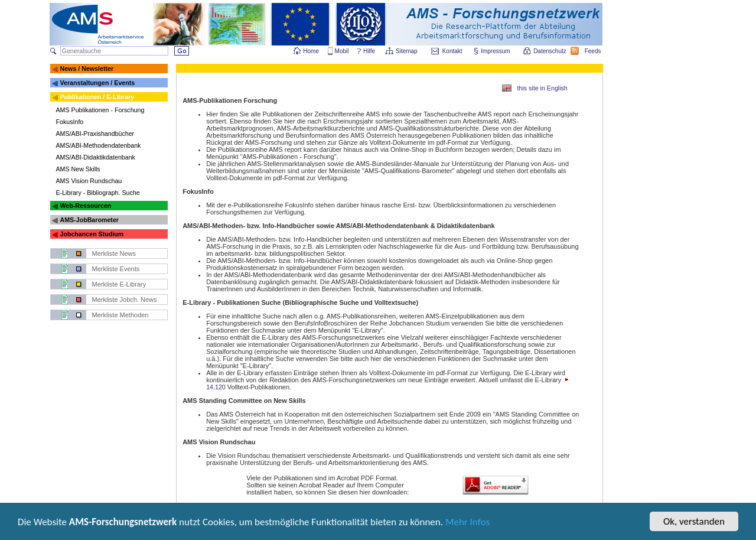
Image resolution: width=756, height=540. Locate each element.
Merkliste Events (116, 269)
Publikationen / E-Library (97, 97)
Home (311, 51)
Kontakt (452, 51)
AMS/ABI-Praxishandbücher (95, 134)
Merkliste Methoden (120, 315)
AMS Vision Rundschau (89, 181)
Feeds (594, 51)
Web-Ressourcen (85, 206)
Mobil (342, 51)
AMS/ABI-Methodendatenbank (99, 145)
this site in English (542, 88)
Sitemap (407, 51)
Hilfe (369, 51)
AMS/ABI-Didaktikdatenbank (96, 157)
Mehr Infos (467, 523)
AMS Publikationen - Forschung (100, 110)
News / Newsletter (87, 69)
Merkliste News (114, 253)
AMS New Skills (78, 169)
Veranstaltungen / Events (97, 83)
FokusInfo (70, 122)
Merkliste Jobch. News (125, 300)
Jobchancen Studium (92, 234)
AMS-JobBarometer (89, 220)
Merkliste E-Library (119, 284)
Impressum (496, 51)
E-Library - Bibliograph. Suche (98, 193)
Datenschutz (550, 51)
